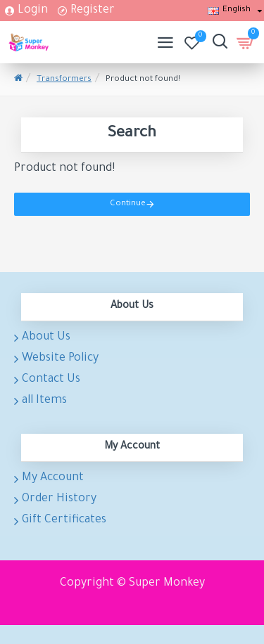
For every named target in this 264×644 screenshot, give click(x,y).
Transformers (64, 80)
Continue (128, 204)
